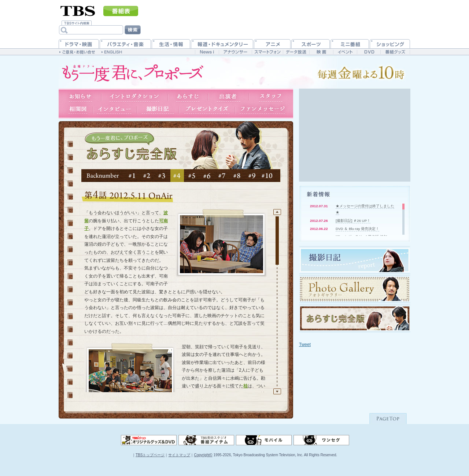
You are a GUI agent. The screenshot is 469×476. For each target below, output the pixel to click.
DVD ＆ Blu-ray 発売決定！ (357, 229)
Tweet (305, 345)
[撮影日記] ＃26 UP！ (353, 221)
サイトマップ (179, 455)
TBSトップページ (150, 455)
